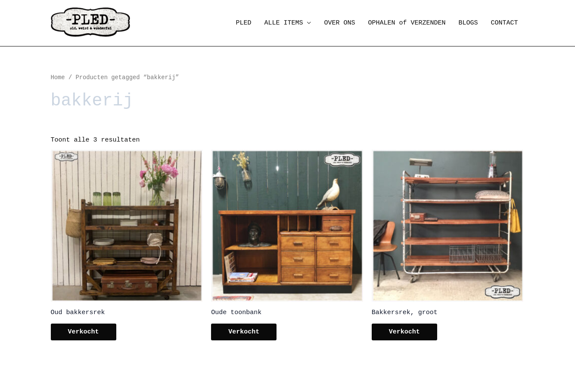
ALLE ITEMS (283, 23)
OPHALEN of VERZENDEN (407, 23)
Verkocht (84, 332)
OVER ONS (339, 23)
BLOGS (468, 23)
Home (58, 78)
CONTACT (504, 23)
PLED (243, 23)
